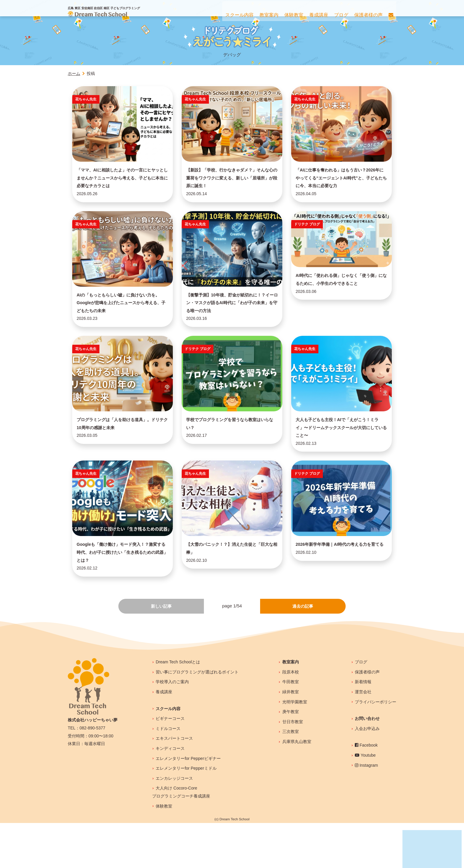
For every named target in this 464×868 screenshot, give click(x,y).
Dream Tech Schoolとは (178, 707)
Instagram (366, 810)
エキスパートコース (174, 784)
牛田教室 (291, 727)
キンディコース (170, 793)
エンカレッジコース (174, 823)
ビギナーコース (170, 764)
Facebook (366, 790)
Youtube (365, 800)
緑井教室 (291, 737)
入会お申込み (367, 774)
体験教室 (164, 851)
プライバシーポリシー (376, 747)
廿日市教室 (293, 767)
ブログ (361, 707)
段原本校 (291, 717)
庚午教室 (291, 757)
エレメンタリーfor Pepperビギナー (188, 803)
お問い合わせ (367, 764)
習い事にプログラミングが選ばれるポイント (197, 717)
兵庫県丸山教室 (297, 787)
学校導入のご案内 (172, 727)
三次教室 (291, 777)
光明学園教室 (295, 747)
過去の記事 (303, 651)
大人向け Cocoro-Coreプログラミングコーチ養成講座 (181, 837)
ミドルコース (168, 774)
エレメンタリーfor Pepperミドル (186, 814)
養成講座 (164, 737)
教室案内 (291, 707)
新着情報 (363, 727)
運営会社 (363, 737)
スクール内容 (168, 754)
